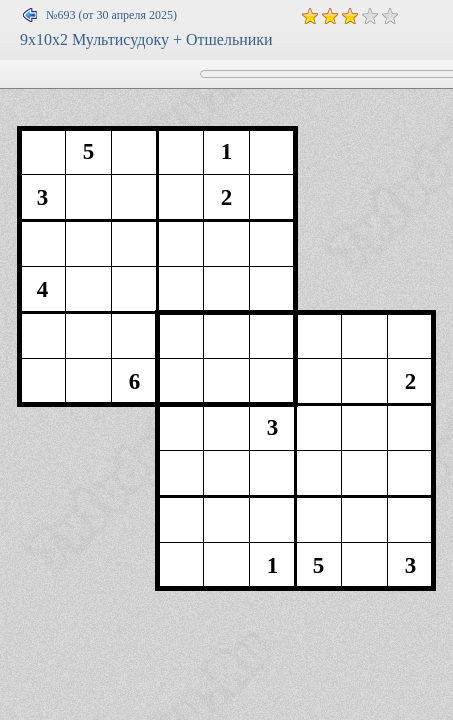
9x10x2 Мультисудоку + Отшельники (146, 39)
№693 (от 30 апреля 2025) (111, 15)
